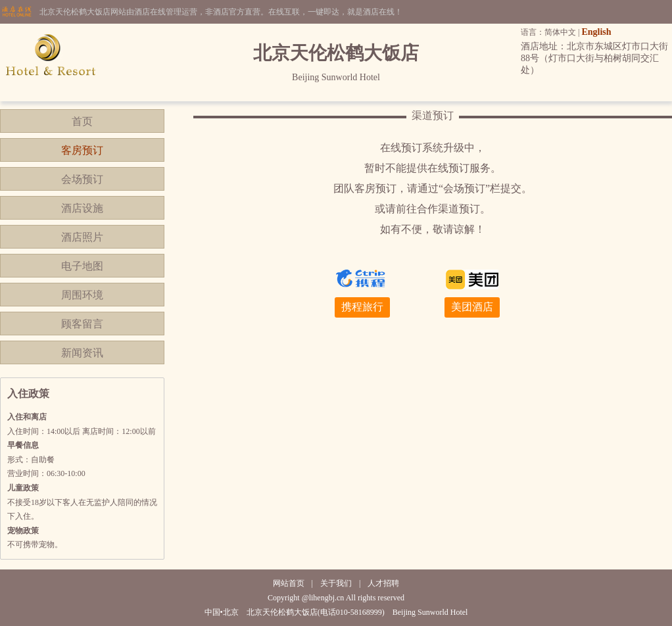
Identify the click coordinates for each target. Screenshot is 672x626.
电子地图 (82, 266)
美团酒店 (472, 307)
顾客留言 (82, 324)
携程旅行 (362, 307)
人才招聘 (383, 583)
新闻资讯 (82, 353)
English (596, 32)
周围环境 (82, 295)
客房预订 (82, 150)
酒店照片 (82, 237)
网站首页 (289, 583)
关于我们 (336, 583)
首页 (82, 121)
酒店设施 (82, 208)
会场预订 (82, 179)
